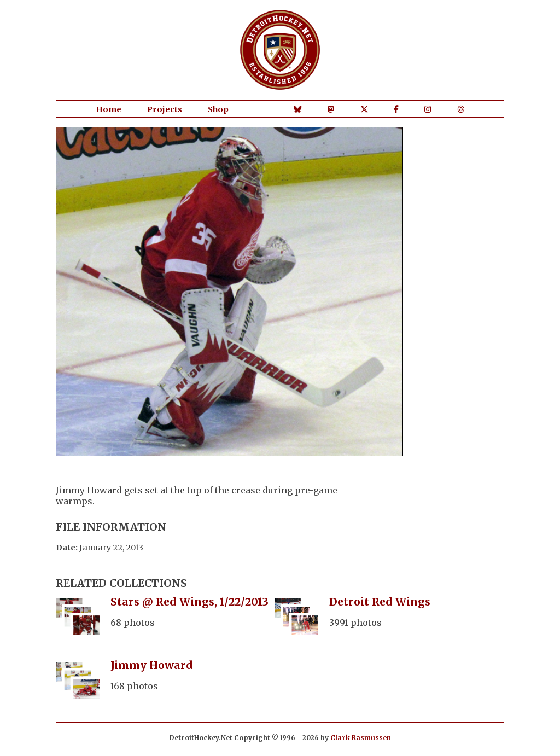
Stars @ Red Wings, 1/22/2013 (189, 602)
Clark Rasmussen (361, 738)
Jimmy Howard (152, 665)
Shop (218, 109)
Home (109, 109)
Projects (165, 109)
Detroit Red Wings (380, 602)
